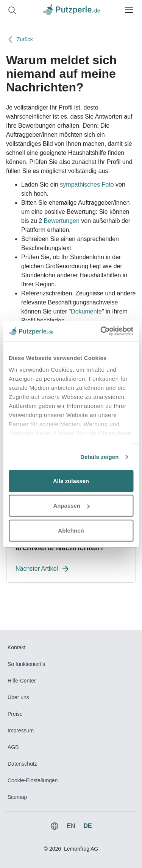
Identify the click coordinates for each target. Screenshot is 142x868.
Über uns (18, 697)
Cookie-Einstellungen (33, 780)
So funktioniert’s (26, 664)
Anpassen (71, 506)
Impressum (21, 731)
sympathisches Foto (87, 185)
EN (71, 826)
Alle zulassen (71, 481)
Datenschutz (22, 764)
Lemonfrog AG (81, 849)
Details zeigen (99, 457)
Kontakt (16, 647)
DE (87, 826)
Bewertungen (62, 221)
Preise (15, 714)
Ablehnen (71, 530)
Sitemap (17, 797)
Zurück (20, 39)
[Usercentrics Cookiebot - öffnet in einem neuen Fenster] (101, 331)
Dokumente (86, 311)
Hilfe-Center (22, 681)
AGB (13, 747)
